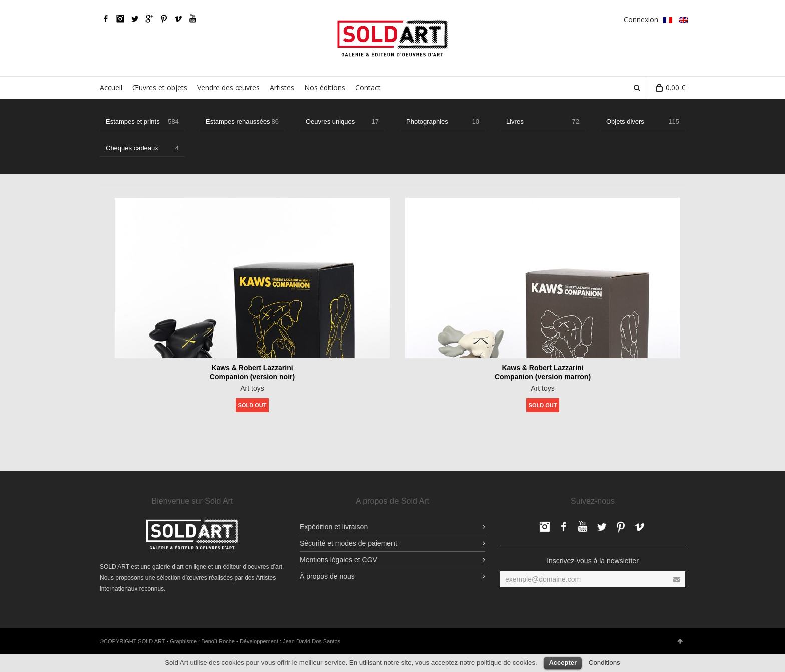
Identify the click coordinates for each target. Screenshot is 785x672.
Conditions (605, 663)
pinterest (164, 19)
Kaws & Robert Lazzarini (252, 368)
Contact (368, 87)
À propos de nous (327, 576)
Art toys (252, 388)
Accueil (111, 87)
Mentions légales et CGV (339, 560)
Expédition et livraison (334, 527)
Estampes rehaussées (242, 122)
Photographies (443, 122)
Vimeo (178, 19)
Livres (543, 122)
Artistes (282, 87)
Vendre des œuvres (229, 87)
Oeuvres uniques (342, 122)
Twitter (135, 19)
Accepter (563, 663)
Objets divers (643, 122)
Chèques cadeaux (142, 148)
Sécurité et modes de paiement (348, 543)
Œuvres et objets (160, 87)
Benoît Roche (218, 641)
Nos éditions (325, 87)
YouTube (193, 19)
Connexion (641, 19)
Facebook (106, 19)
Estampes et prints (142, 122)
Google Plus (149, 19)
